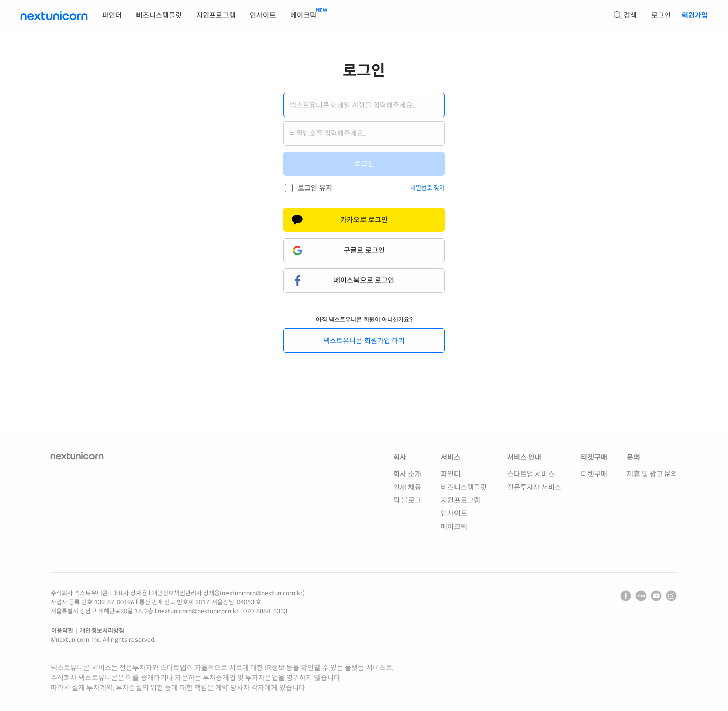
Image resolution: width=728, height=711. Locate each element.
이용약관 (62, 630)
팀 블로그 (407, 500)
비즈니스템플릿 (464, 487)
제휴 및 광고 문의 (652, 474)
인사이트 (454, 513)
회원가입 (695, 15)
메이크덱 (454, 527)
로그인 (661, 15)
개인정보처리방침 (102, 630)
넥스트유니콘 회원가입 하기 (364, 341)
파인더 (451, 474)
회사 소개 (407, 474)
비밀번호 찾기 (427, 188)
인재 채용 (407, 487)
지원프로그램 (461, 500)
